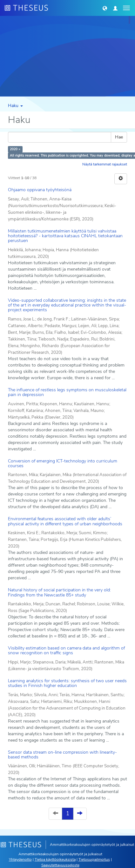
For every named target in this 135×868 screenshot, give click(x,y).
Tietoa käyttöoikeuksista (55, 859)
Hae (119, 137)
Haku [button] (15, 106)
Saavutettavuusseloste (60, 865)
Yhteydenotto (20, 859)
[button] (105, 8)
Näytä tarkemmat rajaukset (105, 164)
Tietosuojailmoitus (94, 859)
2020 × (15, 149)
